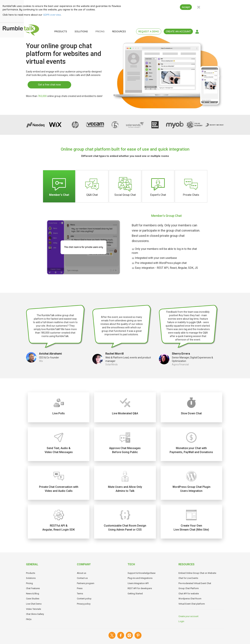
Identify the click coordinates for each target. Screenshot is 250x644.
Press (80, 588)
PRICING (123, 31)
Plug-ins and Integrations (140, 578)
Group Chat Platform (189, 588)
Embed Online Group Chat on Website (197, 573)
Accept (209, 7)
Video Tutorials (34, 609)
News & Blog (33, 594)
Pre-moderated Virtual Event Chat (195, 583)
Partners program (86, 583)
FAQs (29, 619)
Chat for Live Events (188, 578)
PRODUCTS (84, 31)
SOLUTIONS (105, 31)
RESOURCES (142, 31)
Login (181, 621)
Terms (80, 594)
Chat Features (33, 588)
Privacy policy (84, 604)
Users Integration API (138, 583)
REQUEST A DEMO (172, 31)
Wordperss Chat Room (190, 599)
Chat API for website (189, 594)
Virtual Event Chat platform (192, 604)
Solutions (31, 578)
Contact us (82, 578)
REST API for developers (140, 588)
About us (82, 573)
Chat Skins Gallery (35, 614)
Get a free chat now (49, 85)
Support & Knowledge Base (141, 573)
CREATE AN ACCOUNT (202, 31)
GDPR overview (75, 15)
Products (31, 573)
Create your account (188, 616)
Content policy (84, 599)
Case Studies (33, 599)
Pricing (29, 583)
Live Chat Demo (34, 604)
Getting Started (135, 594)
